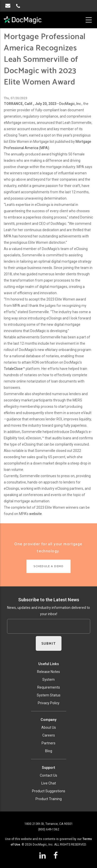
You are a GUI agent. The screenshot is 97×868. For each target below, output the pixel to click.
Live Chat (49, 783)
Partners (48, 743)
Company (48, 720)
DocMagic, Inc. (70, 104)
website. (36, 514)
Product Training (49, 799)
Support (48, 768)
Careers (49, 735)
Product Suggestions (49, 791)
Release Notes (48, 672)
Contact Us (48, 775)
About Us (49, 727)
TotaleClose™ (14, 369)
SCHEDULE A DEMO (48, 566)
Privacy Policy (49, 703)
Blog (49, 751)
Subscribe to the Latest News (49, 600)
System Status (49, 695)
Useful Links (49, 664)
